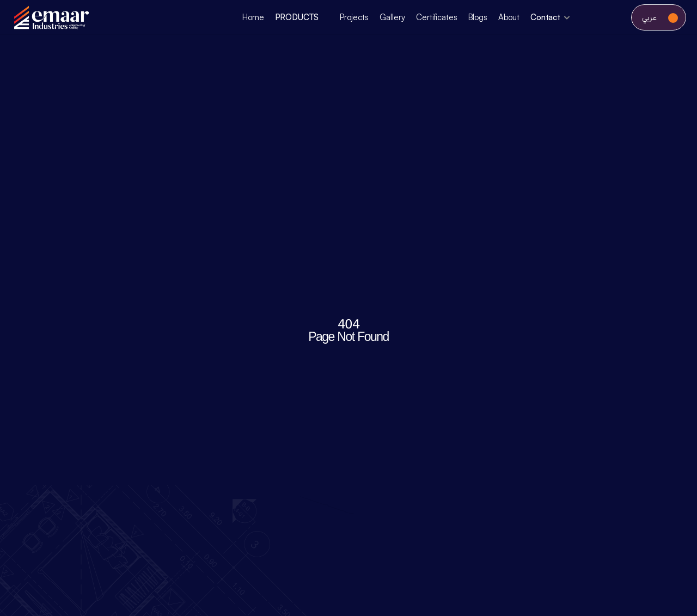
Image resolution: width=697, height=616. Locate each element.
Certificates (436, 17)
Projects (354, 17)
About (509, 17)
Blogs (478, 17)
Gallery (392, 17)
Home (253, 17)
